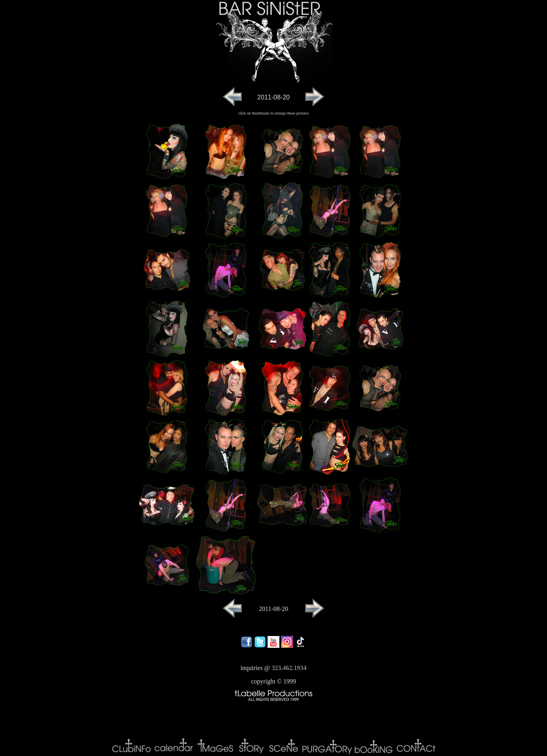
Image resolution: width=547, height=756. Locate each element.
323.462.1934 (289, 668)
